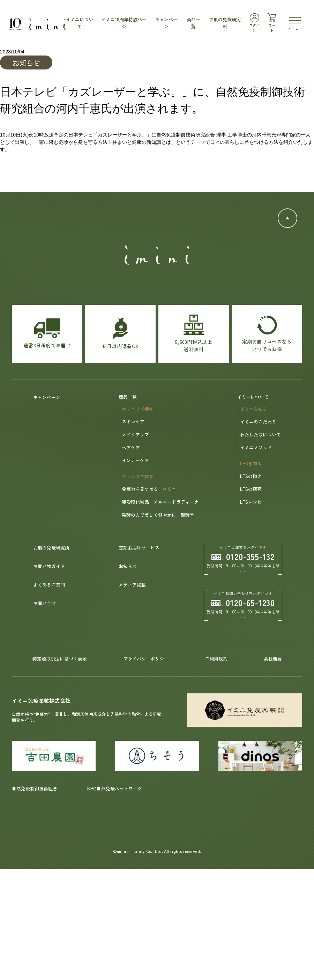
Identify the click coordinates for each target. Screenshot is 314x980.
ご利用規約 (216, 659)
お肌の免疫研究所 (51, 548)
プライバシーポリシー (146, 659)
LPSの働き (251, 476)
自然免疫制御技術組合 (35, 789)
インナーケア (135, 460)
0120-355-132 (243, 556)
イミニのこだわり (258, 422)
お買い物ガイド (49, 566)
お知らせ (128, 566)
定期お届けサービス (139, 548)
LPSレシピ (251, 502)
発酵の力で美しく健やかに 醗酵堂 (158, 515)
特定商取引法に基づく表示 (60, 659)
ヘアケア (131, 447)
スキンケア (133, 422)
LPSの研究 (251, 489)
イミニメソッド (256, 447)
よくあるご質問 (49, 585)
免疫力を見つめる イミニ (149, 489)
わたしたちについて (260, 434)
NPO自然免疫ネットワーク (115, 789)
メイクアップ (135, 434)
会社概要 (273, 659)
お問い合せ (44, 603)
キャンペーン (47, 397)
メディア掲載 (132, 585)
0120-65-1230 (243, 602)
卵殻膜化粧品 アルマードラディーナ (160, 502)
